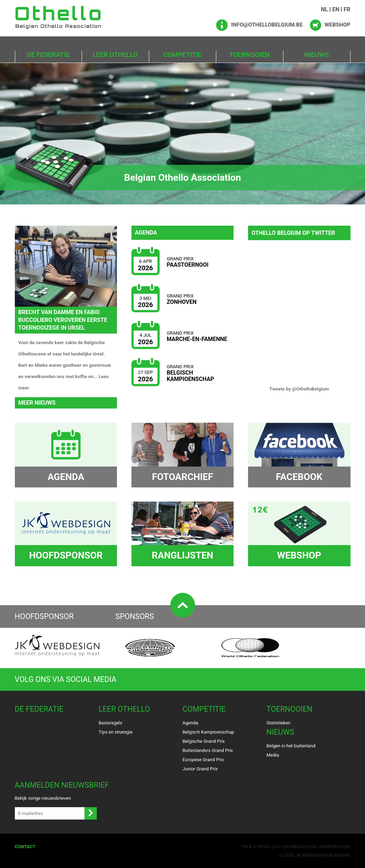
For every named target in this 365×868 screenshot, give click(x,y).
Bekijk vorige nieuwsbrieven (43, 798)
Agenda (190, 722)
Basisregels (110, 722)
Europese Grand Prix (203, 759)
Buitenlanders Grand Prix (208, 750)
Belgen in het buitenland (291, 745)
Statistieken (278, 722)
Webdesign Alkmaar (326, 855)
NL (324, 9)
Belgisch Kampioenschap (208, 732)
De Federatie (48, 55)
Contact (25, 846)
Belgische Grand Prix (204, 741)
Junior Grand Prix (200, 768)
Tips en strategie (116, 732)
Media (273, 755)
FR (347, 9)
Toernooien (249, 55)
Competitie (182, 55)
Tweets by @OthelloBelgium (299, 389)
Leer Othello (115, 55)
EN (336, 9)
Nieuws (316, 55)
